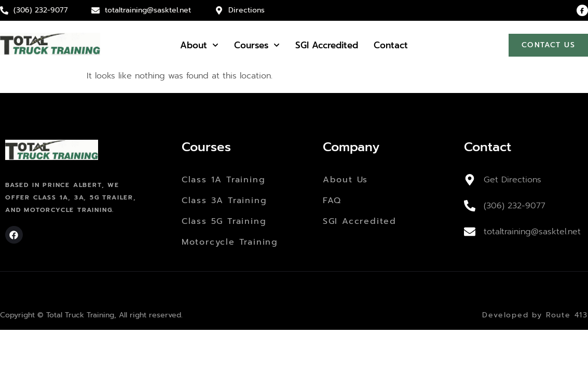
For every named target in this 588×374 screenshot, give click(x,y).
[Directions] (219, 10)
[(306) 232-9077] (470, 206)
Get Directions (512, 180)
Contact (391, 45)
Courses (257, 45)
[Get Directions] (470, 180)
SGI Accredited (327, 45)
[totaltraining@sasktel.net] (470, 232)
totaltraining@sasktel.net (532, 232)
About (199, 45)
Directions (247, 10)
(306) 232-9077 (515, 206)
